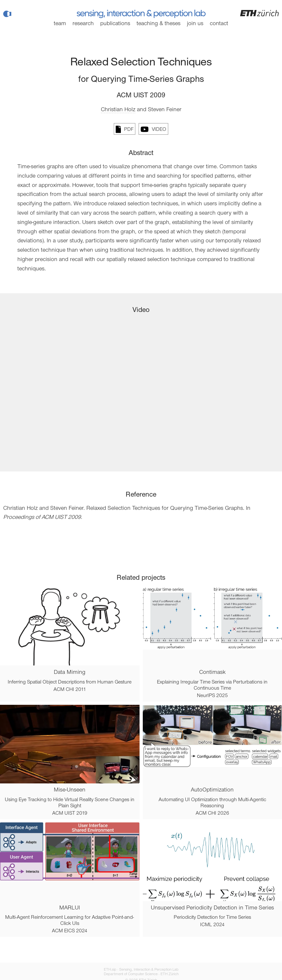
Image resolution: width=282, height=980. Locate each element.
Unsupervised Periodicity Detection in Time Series (212, 908)
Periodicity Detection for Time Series (212, 917)
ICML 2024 (212, 925)
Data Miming (70, 673)
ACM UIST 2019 (70, 813)
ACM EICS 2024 (70, 931)
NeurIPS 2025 (212, 696)
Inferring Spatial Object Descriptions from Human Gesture (70, 682)
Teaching (159, 24)
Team (60, 24)
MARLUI (70, 908)
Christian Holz (118, 110)
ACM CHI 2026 (212, 813)
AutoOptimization (212, 790)
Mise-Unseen (70, 790)
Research (83, 24)
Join (195, 24)
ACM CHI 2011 (70, 690)
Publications (115, 24)
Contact (219, 24)
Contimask (212, 673)
